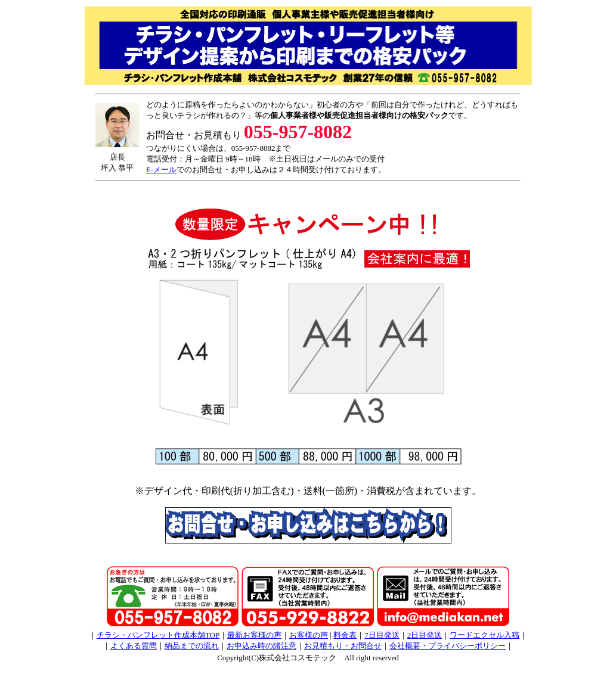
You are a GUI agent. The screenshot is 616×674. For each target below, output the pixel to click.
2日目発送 (425, 635)
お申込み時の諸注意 (261, 646)
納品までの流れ (192, 646)
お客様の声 (309, 635)
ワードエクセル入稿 (485, 635)
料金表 (345, 635)
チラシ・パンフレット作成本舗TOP (158, 635)
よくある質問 (134, 646)
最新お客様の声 (254, 635)
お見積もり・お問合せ (343, 646)
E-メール (161, 170)
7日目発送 (382, 635)
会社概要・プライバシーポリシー (448, 646)
